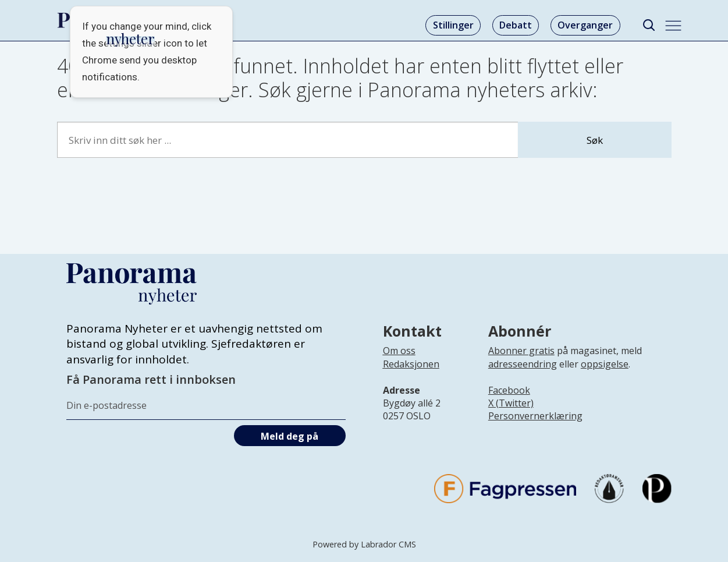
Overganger (585, 25)
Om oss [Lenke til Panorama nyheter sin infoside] (399, 351)
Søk (595, 140)
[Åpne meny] (673, 26)
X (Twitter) (511, 403)
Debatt (516, 25)
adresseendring (523, 364)
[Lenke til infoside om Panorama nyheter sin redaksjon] (411, 373)
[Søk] (649, 25)
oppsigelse (605, 364)
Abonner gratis (521, 351)
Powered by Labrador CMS (364, 544)
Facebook (509, 390)
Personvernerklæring (535, 416)
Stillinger (453, 25)
